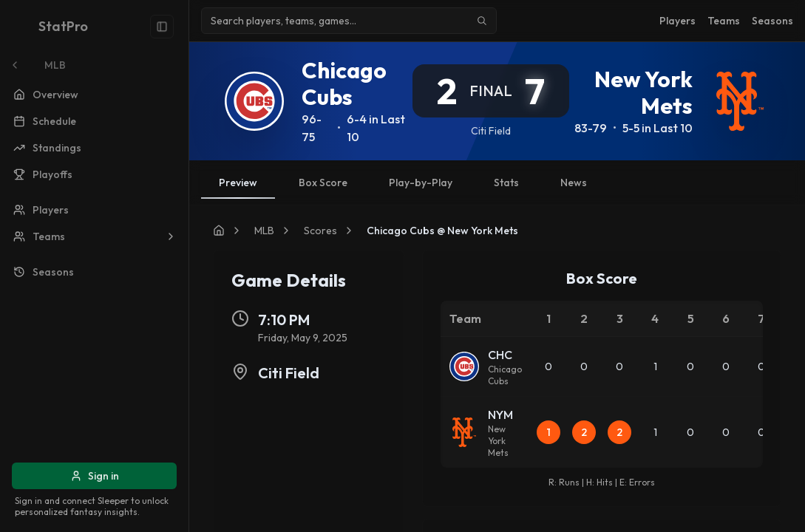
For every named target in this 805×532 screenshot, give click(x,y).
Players (677, 21)
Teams (724, 21)
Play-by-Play (421, 183)
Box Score (323, 183)
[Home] (219, 231)
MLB (264, 231)
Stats (506, 183)
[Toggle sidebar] (162, 27)
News (574, 183)
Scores (320, 231)
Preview (238, 187)
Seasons (772, 21)
